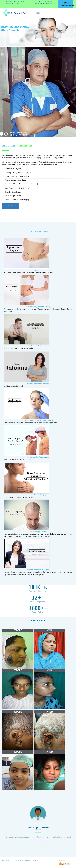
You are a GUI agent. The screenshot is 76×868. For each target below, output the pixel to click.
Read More (11, 206)
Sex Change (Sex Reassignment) (38, 457)
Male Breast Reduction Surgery (38, 346)
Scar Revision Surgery (38, 495)
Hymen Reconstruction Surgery (38, 570)
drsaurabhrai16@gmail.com (46, 4)
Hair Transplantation (38, 532)
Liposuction (38, 270)
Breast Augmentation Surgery (38, 384)
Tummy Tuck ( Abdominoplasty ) (38, 307)
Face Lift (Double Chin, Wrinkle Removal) (38, 420)
